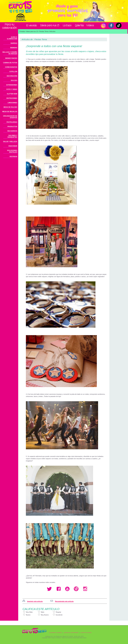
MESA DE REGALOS (10, 112)
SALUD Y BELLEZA (10, 142)
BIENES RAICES (11, 58)
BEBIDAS (14, 48)
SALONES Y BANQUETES (12, 136)
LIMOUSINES (12, 103)
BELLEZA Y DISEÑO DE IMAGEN (10, 53)
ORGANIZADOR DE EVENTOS (10, 117)
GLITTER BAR (12, 94)
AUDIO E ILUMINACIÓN (12, 38)
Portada (22, 31)
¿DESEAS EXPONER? (71, 633)
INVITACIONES (12, 98)
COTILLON (13, 72)
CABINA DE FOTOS (10, 63)
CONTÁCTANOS (86, 633)
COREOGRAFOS (11, 67)
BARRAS (14, 43)
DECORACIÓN (12, 76)
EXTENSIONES (12, 85)
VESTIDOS (13, 157)
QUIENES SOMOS (56, 633)
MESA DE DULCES (10, 107)
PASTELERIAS (12, 122)
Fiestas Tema (44, 31)
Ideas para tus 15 (32, 31)
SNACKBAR (13, 146)
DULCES (14, 80)
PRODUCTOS (12, 127)
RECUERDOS (12, 131)
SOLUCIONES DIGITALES (12, 151)
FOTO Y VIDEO (12, 89)
